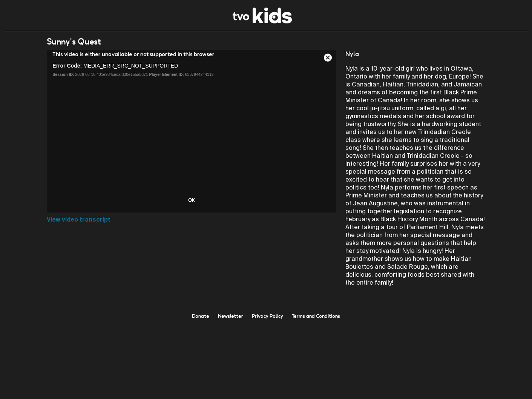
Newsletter (231, 316)
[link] (262, 21)
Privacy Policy (268, 316)
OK (192, 200)
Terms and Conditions (316, 316)
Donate (201, 316)
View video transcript (79, 220)
